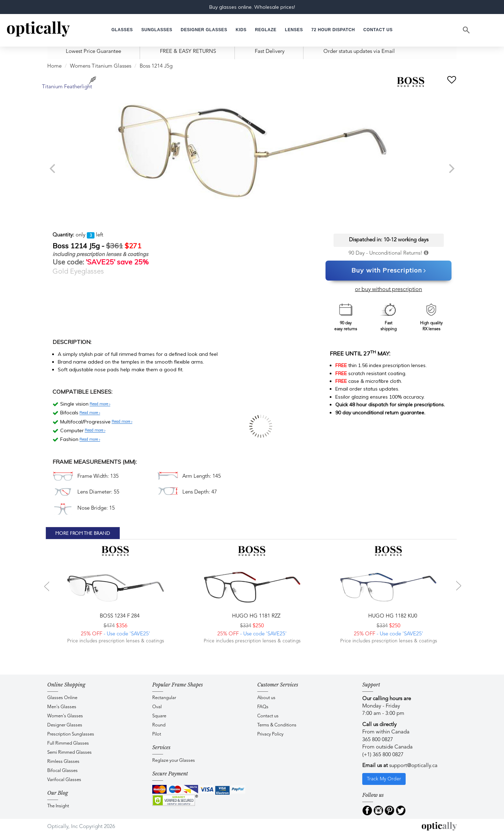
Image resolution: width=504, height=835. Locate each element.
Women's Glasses (65, 716)
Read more (100, 404)
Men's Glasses (62, 707)
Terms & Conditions (277, 725)
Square (159, 716)
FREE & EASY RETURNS (188, 52)
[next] (451, 168)
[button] (241, 30)
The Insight (58, 806)
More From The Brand (83, 533)
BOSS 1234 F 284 (119, 616)
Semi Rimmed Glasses (69, 753)
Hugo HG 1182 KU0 (392, 616)
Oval (157, 707)
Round (159, 725)
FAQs (263, 707)
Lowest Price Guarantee (93, 52)
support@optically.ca (413, 766)
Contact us (268, 716)
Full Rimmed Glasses (68, 743)
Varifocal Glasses (64, 780)
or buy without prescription (388, 290)
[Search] (467, 30)
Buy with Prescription (389, 271)
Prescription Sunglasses (71, 734)
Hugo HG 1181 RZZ (255, 616)
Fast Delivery (270, 52)
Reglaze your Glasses (174, 761)
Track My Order (384, 779)
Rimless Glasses (63, 762)
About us (266, 698)
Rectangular (164, 698)
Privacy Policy (270, 734)
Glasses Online (62, 698)
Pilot (157, 734)
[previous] (53, 168)
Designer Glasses (65, 725)
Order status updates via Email (359, 52)
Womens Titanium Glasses (101, 66)
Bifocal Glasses (62, 771)
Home (54, 66)
